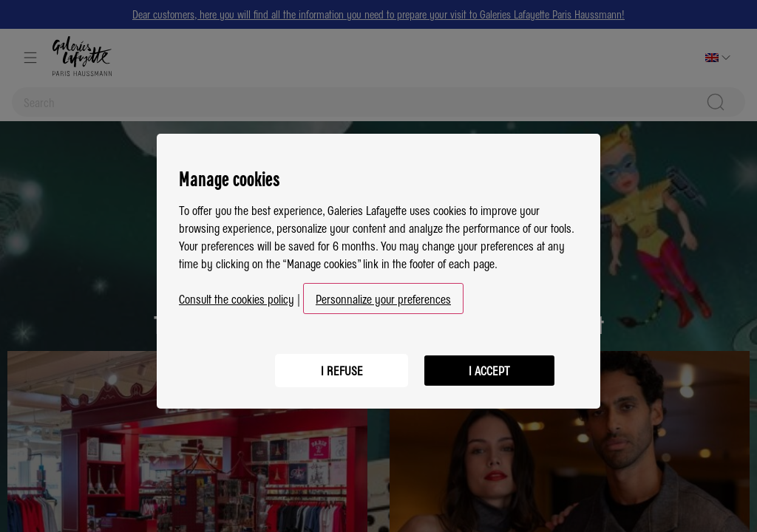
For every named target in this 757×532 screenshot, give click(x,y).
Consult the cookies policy (237, 293)
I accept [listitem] (489, 364)
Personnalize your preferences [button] (383, 293)
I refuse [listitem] (342, 364)
